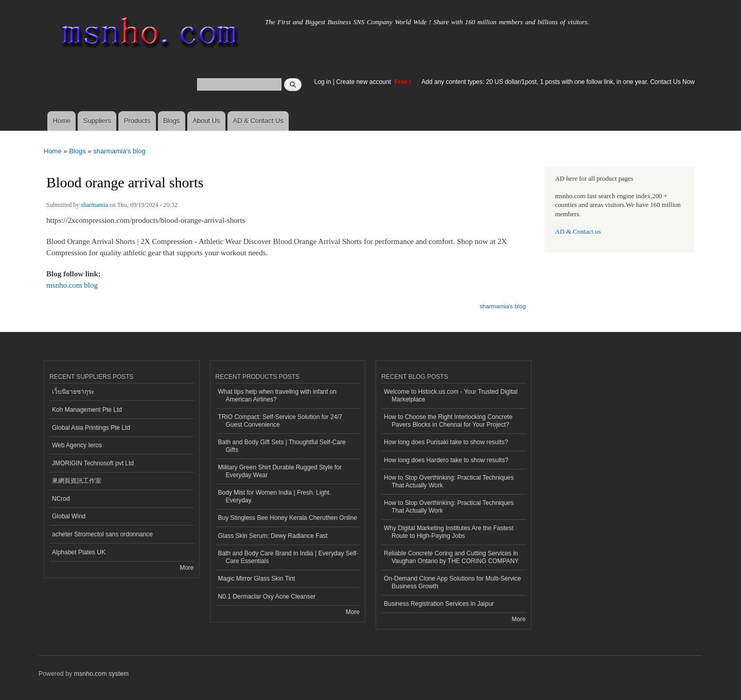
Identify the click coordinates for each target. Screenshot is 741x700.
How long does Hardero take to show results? (446, 460)
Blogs (172, 121)
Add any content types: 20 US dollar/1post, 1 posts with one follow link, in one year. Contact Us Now (558, 82)
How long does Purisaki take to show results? (446, 442)
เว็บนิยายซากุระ (73, 392)
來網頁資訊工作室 (77, 481)
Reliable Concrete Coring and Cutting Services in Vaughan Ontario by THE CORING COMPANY (451, 557)
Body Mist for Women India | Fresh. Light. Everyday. (275, 496)
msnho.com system (101, 674)
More (187, 568)
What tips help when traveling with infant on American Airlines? (278, 395)
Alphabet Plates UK (79, 552)
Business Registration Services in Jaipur (439, 604)
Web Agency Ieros (77, 445)
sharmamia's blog (119, 151)
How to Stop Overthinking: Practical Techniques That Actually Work (449, 481)
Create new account (364, 82)
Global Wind (69, 516)
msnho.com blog (72, 285)
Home (61, 121)
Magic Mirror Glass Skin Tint (257, 579)
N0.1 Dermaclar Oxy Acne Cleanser (267, 597)
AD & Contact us (578, 232)
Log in (323, 82)
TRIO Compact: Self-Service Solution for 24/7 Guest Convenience (280, 421)
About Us (206, 121)
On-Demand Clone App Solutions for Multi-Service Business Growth (452, 582)
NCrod (61, 499)
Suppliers (97, 121)
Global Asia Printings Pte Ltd (91, 428)
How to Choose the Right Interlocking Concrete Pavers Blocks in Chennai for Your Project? (448, 421)
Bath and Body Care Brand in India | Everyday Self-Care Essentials (288, 557)
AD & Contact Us (258, 121)
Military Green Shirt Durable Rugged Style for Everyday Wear (280, 471)
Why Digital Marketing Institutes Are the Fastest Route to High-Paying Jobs (449, 532)
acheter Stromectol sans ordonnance (102, 534)
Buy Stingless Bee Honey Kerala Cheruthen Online (288, 518)
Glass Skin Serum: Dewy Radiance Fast (273, 536)
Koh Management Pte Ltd (87, 410)
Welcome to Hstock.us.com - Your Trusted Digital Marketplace (451, 395)
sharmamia (94, 205)
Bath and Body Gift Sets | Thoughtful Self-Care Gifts (282, 446)
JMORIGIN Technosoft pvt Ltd (93, 463)
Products (137, 121)
